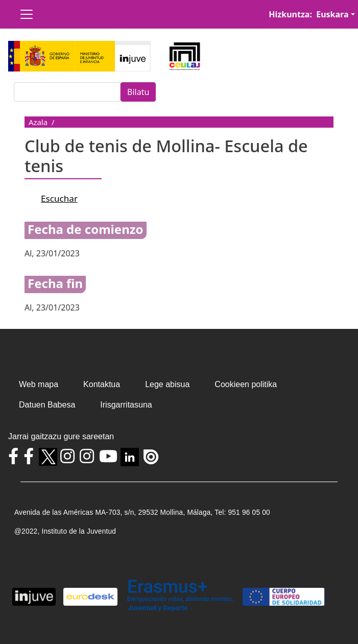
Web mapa (39, 384)
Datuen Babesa (47, 405)
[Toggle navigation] (27, 14)
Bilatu (138, 92)
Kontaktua (102, 384)
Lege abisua (167, 384)
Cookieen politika (246, 384)
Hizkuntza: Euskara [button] (308, 14)
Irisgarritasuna (126, 405)
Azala (38, 122)
